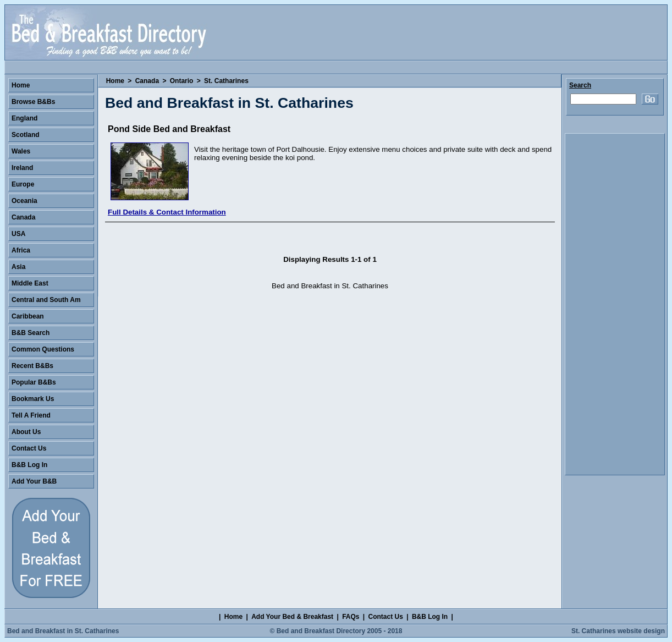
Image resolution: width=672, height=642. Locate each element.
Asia (18, 267)
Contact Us (29, 448)
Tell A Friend (31, 415)
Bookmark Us (33, 399)
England (24, 118)
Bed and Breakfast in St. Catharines (63, 631)
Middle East (30, 283)
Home (115, 81)
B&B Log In (29, 465)
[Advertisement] (615, 304)
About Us (26, 432)
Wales (21, 151)
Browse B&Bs (33, 102)
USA (18, 234)
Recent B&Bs (32, 366)
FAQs (351, 617)
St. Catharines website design (618, 631)
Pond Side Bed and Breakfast (169, 129)
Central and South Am (46, 300)
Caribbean (28, 316)
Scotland (26, 135)
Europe (23, 184)
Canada (147, 81)
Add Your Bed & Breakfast (292, 617)
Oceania (24, 201)
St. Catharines (226, 81)
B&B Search (31, 333)
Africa (21, 250)
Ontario (182, 81)
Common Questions (43, 349)
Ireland (22, 168)
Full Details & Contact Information (167, 212)
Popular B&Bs (34, 382)
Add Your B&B (34, 481)
